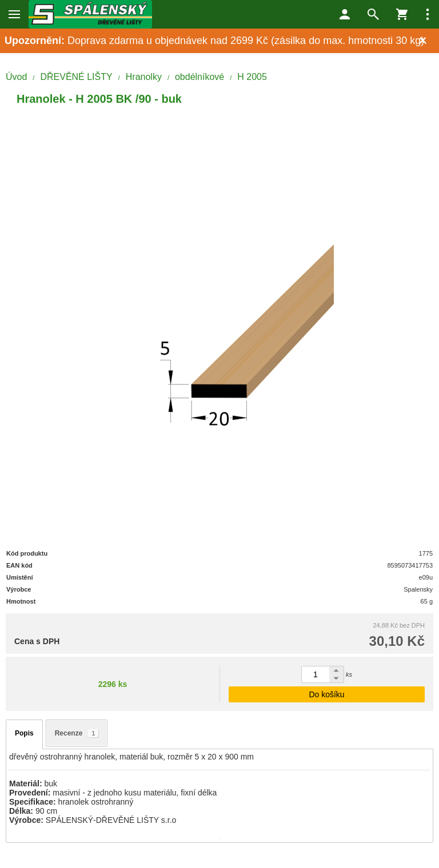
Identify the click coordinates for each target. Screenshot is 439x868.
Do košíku (326, 694)
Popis (24, 733)
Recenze (77, 733)
